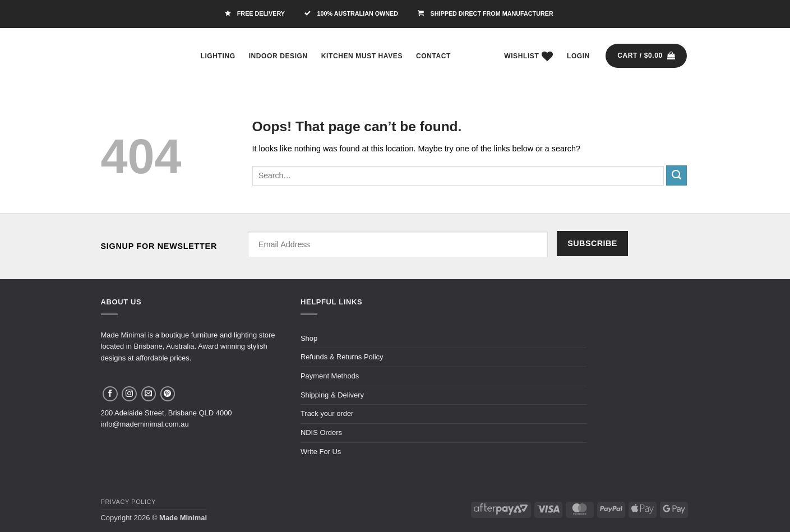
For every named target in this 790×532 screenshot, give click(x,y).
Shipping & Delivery (332, 395)
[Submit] (676, 175)
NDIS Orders (321, 432)
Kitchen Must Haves (362, 56)
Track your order (327, 413)
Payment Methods (330, 376)
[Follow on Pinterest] (168, 394)
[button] (578, 56)
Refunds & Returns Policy (342, 357)
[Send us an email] (149, 394)
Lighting (218, 56)
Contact (433, 56)
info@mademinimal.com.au (145, 424)
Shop (309, 338)
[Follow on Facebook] (110, 394)
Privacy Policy (128, 502)
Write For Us (321, 452)
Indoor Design (278, 56)
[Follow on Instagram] (129, 394)
